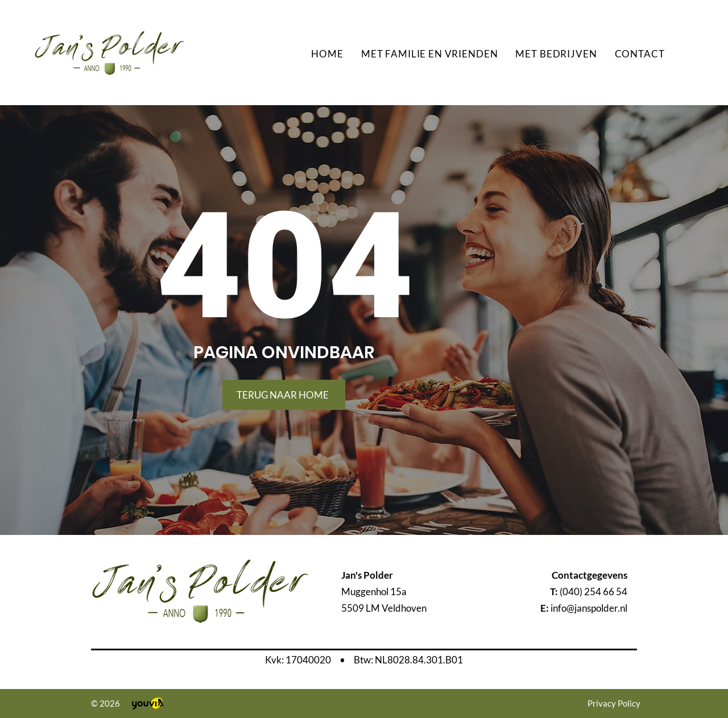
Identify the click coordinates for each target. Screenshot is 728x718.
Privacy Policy (614, 703)
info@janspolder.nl (589, 608)
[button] (429, 54)
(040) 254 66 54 (593, 592)
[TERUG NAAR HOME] (284, 395)
